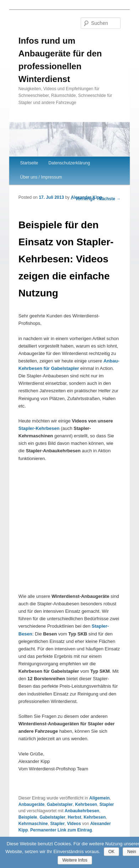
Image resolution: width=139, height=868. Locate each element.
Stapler (107, 804)
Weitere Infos (75, 860)
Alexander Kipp (86, 197)
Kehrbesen (86, 804)
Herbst (75, 817)
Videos (74, 824)
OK (111, 852)
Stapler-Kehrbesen (39, 428)
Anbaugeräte (31, 804)
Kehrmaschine (33, 824)
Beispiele (28, 817)
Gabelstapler (60, 804)
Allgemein (99, 798)
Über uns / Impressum (41, 177)
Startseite (29, 163)
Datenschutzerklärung (69, 163)
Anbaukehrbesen (82, 811)
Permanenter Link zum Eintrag (61, 830)
